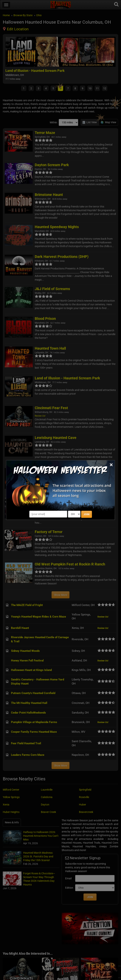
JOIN (86, 514)
